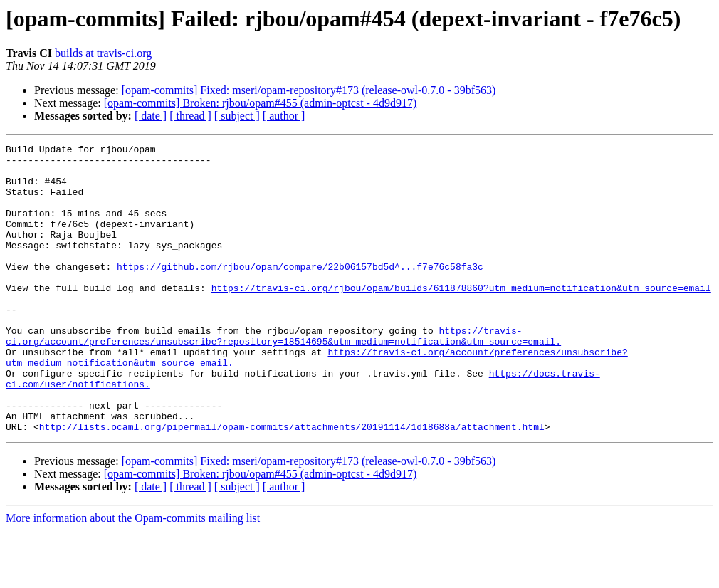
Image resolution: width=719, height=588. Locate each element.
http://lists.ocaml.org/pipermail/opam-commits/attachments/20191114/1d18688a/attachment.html (292, 484)
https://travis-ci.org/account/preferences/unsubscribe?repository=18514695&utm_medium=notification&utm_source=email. (283, 375)
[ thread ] (190, 116)
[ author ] (284, 116)
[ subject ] (237, 116)
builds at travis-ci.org (103, 53)
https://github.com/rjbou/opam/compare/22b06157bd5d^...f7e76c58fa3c (300, 292)
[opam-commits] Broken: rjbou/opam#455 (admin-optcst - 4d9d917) (260, 103)
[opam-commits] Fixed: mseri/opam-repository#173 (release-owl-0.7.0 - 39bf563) (309, 90)
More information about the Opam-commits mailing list (133, 576)
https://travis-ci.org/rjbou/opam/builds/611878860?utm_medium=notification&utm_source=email (461, 317)
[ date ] (151, 116)
